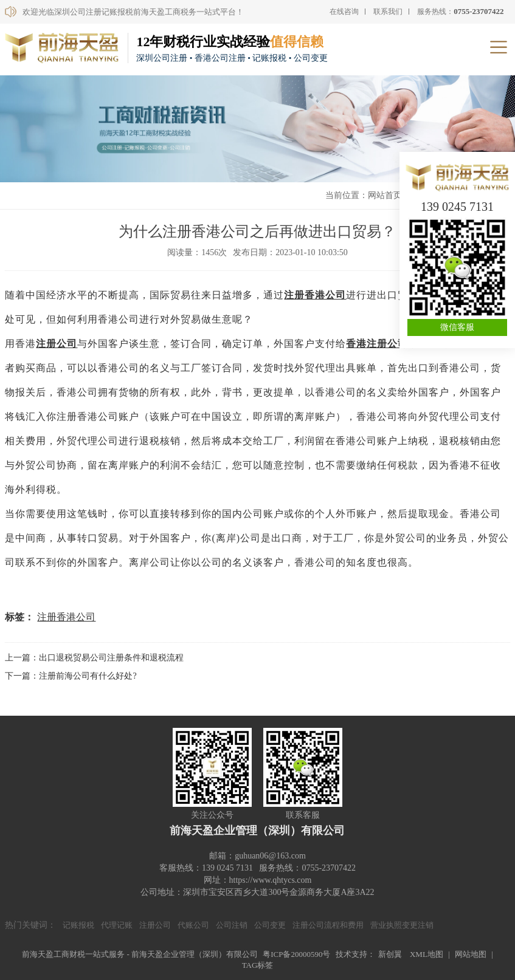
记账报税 (78, 925)
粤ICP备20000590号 (296, 954)
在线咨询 (344, 12)
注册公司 (57, 344)
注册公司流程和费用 (328, 925)
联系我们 (388, 12)
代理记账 (117, 925)
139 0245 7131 (457, 207)
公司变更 (270, 925)
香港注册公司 (377, 344)
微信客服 (457, 327)
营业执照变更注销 (402, 925)
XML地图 (427, 954)
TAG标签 (258, 965)
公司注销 (232, 925)
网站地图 (471, 954)
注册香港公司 (315, 295)
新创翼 (390, 954)
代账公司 (193, 925)
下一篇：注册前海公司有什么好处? (71, 676)
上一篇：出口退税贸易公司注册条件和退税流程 (94, 658)
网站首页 (385, 195)
